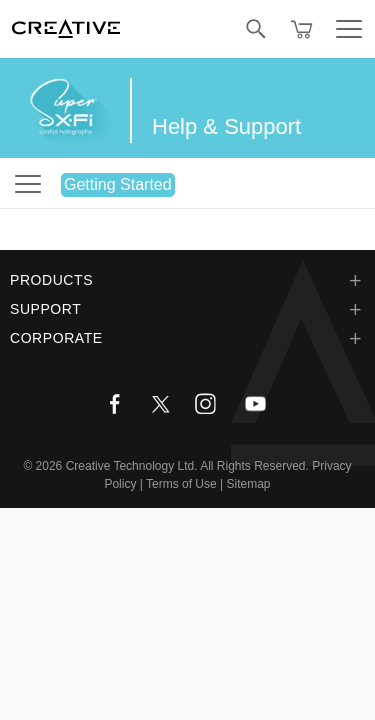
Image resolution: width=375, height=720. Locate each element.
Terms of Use (181, 484)
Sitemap (249, 484)
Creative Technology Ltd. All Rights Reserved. (187, 466)
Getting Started (118, 184)
